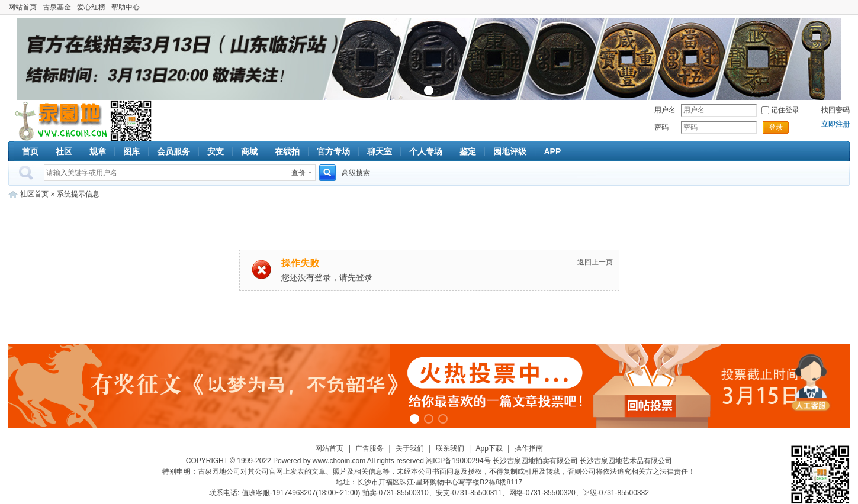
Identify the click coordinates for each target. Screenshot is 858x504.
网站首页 (23, 7)
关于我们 (410, 448)
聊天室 (380, 151)
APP (552, 151)
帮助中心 (126, 7)
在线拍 (287, 151)
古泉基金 (57, 7)
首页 (30, 151)
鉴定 (468, 151)
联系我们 (450, 448)
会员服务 (173, 151)
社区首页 (34, 194)
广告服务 (369, 448)
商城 (249, 151)
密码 (661, 127)
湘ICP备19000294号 (458, 461)
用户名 (665, 110)
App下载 (489, 448)
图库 (131, 151)
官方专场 (333, 151)
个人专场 (426, 151)
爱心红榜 (91, 7)
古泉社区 (59, 121)
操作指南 (529, 448)
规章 (98, 151)
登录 (776, 127)
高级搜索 (356, 173)
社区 (64, 151)
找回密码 (835, 110)
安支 (216, 151)
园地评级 (510, 151)
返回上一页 (595, 262)
